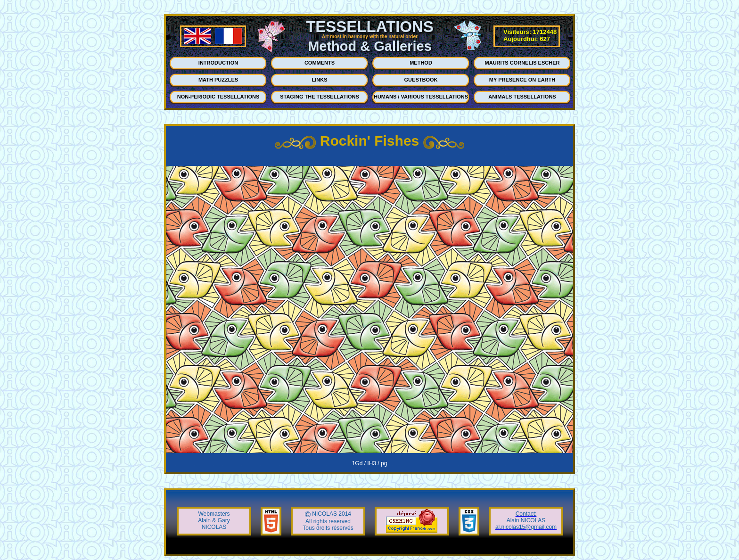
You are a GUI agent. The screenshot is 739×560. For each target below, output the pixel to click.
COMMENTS (320, 63)
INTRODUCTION (218, 63)
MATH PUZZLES (218, 80)
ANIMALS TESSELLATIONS (522, 97)
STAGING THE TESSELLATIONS (320, 97)
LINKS (320, 80)
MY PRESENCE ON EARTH (522, 80)
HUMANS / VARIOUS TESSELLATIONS (421, 97)
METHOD (421, 63)
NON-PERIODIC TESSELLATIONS (218, 97)
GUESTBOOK (421, 80)
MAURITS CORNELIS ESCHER (522, 63)
